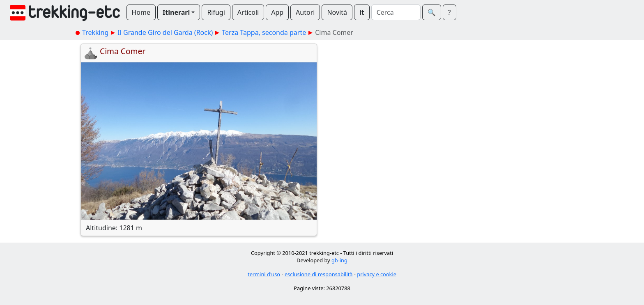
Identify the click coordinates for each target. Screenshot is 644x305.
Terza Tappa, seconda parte (264, 32)
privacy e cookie (377, 274)
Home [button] (141, 12)
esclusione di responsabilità (319, 274)
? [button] (450, 12)
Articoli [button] (248, 12)
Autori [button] (305, 12)
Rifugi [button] (216, 12)
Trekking (95, 32)
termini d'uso (264, 274)
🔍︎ (432, 12)
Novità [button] (337, 12)
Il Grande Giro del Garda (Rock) (165, 32)
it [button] (362, 12)
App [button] (277, 12)
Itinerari (176, 12)
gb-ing (339, 260)
